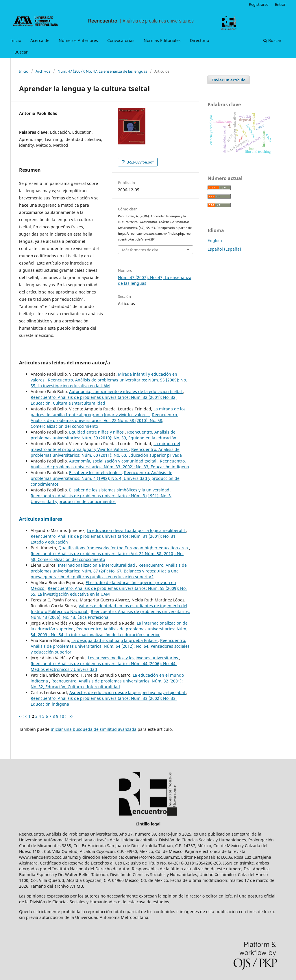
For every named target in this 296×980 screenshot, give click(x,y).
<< (21, 716)
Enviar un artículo (229, 80)
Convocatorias (121, 40)
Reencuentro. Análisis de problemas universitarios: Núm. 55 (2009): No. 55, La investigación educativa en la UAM (109, 383)
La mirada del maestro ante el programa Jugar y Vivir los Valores (105, 446)
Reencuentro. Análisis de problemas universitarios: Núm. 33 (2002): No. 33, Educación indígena (110, 464)
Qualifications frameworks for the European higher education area (124, 548)
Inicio (16, 40)
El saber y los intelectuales (95, 472)
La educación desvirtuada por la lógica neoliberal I (136, 530)
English (215, 240)
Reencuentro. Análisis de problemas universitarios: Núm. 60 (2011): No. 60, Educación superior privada (106, 452)
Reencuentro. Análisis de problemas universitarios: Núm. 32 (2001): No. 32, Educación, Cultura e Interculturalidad (104, 400)
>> (71, 716)
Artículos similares (41, 519)
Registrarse (259, 4)
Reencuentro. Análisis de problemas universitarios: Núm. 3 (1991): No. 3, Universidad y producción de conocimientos (101, 499)
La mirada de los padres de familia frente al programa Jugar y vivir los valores (108, 412)
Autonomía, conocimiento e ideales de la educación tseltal (126, 391)
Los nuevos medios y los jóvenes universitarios (134, 658)
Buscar (21, 52)
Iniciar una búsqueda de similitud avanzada (94, 729)
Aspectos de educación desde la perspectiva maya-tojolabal (128, 692)
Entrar (280, 4)
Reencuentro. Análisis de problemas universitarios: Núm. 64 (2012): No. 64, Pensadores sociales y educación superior (110, 646)
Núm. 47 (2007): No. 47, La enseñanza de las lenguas (102, 71)
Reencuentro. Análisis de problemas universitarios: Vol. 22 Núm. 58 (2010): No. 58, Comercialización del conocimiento (104, 420)
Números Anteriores (78, 40)
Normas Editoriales (162, 40)
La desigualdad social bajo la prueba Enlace (115, 640)
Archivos (43, 71)
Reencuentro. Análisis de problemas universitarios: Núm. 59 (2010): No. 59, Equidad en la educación (103, 435)
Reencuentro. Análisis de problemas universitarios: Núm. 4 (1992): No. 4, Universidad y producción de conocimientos (105, 478)
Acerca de (40, 40)
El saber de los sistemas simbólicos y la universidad (120, 490)
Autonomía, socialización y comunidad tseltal (113, 461)
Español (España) (224, 249)
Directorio (199, 40)
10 (62, 716)
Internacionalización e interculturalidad (97, 565)
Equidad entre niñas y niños (97, 432)
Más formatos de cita (140, 250)
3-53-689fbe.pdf (140, 162)
